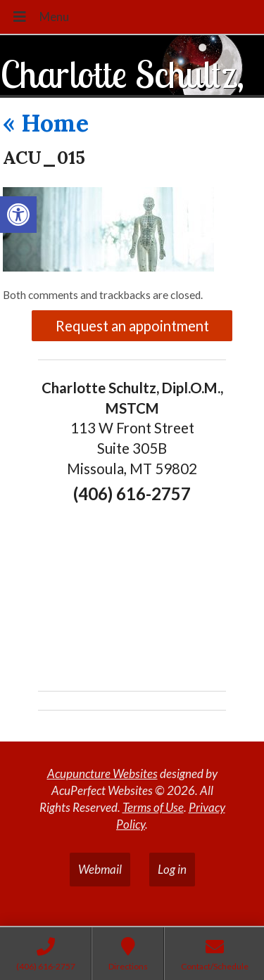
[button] (18, 215)
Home (46, 123)
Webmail (100, 869)
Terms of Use (153, 807)
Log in (172, 869)
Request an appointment (132, 326)
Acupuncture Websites (102, 774)
